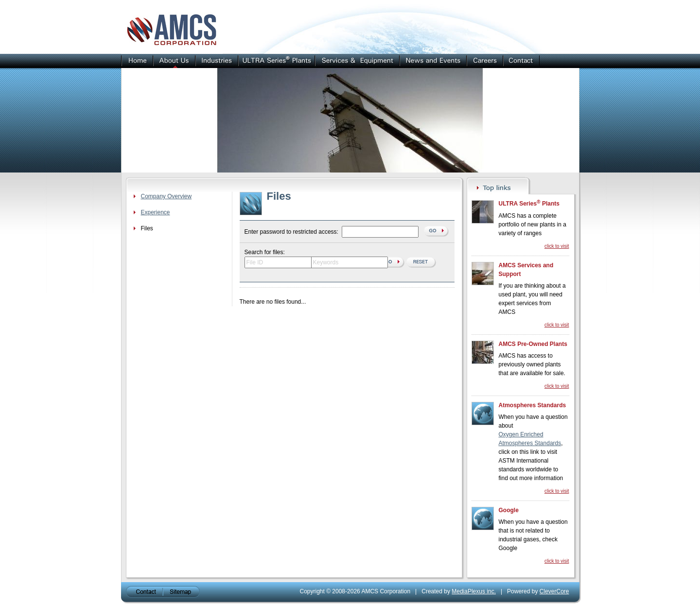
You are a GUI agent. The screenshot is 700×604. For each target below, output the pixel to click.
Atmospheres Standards (533, 405)
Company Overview (166, 196)
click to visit (557, 246)
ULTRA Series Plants (529, 203)
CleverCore (554, 591)
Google (509, 510)
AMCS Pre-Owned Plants (533, 344)
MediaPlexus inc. (474, 591)
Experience (156, 212)
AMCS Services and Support (526, 270)
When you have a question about (533, 421)
